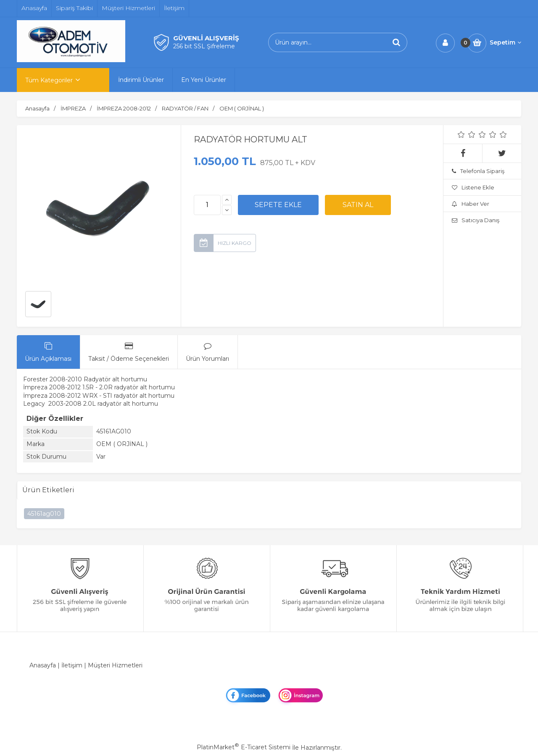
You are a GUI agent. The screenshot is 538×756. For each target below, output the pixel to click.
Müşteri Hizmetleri (115, 665)
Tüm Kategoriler (49, 80)
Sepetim (505, 42)
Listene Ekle (473, 187)
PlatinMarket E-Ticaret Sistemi (244, 747)
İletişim (72, 665)
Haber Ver (471, 204)
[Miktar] (207, 205)
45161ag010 (44, 514)
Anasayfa (43, 665)
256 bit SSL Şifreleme (204, 46)
